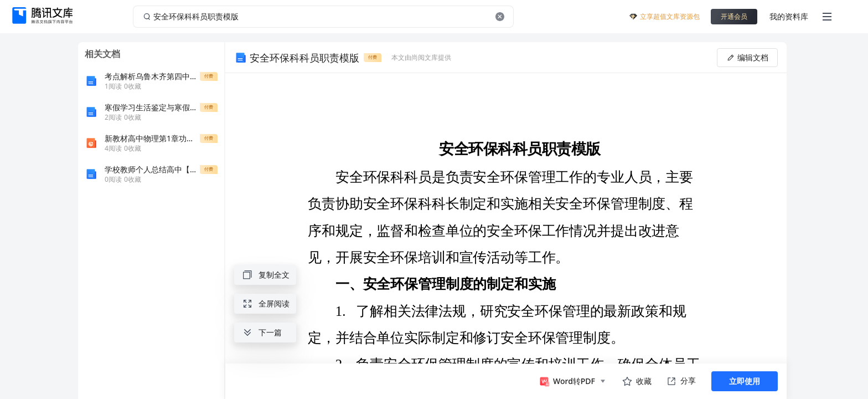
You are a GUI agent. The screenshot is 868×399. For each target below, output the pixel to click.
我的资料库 (789, 16)
